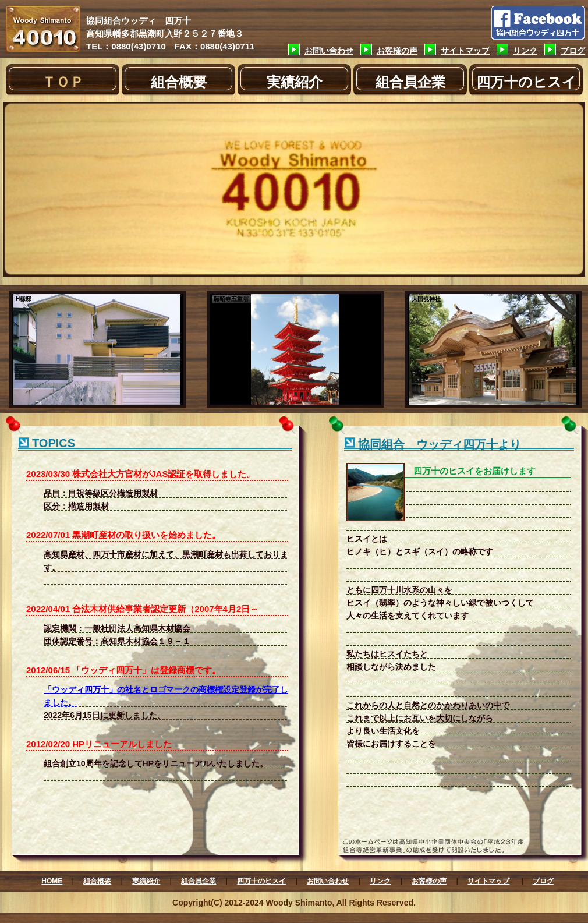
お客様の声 (397, 51)
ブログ (573, 51)
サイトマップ (465, 51)
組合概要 (179, 82)
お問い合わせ (329, 51)
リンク (525, 51)
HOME (52, 881)
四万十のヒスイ (526, 82)
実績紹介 (295, 82)
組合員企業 (410, 82)
